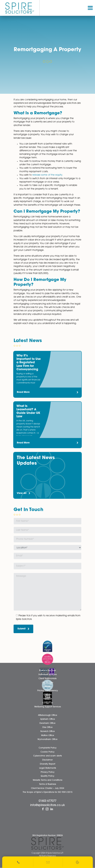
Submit (23, 629)
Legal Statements (48, 768)
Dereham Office (47, 723)
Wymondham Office (47, 739)
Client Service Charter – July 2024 (48, 788)
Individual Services (48, 675)
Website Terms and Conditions (47, 780)
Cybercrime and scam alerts (47, 756)
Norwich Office (48, 731)
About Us (48, 699)
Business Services (47, 670)
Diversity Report (47, 764)
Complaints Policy (48, 748)
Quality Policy (47, 776)
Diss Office (47, 727)
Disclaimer (47, 760)
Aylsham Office (48, 719)
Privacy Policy (48, 772)
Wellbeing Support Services (48, 707)
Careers (47, 695)
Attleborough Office (48, 715)
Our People (48, 683)
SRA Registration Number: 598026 (48, 836)
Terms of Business (48, 784)
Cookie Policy (47, 752)
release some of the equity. (48, 175)
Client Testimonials (47, 679)
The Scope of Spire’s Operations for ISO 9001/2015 (48, 792)
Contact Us (47, 703)
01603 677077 (47, 801)
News (48, 687)
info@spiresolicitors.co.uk (47, 805)
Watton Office (48, 736)
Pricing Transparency (48, 691)
